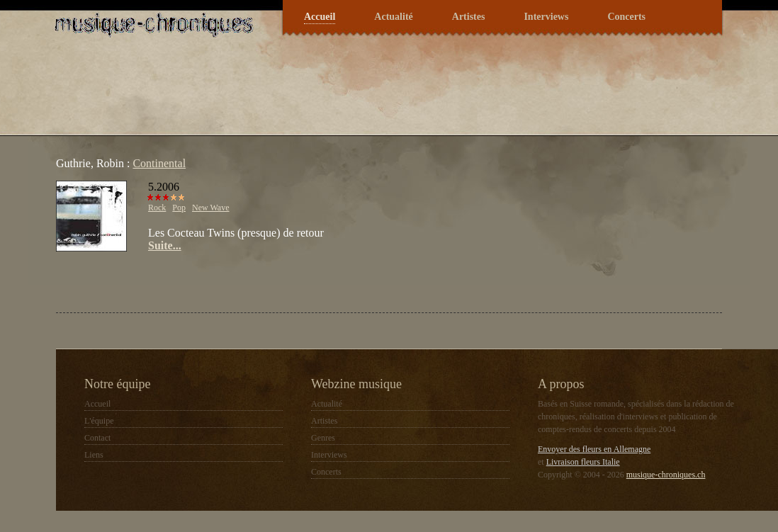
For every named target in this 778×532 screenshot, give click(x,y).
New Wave (210, 208)
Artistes (469, 17)
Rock (157, 208)
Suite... (165, 245)
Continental (159, 163)
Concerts (626, 17)
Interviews (546, 17)
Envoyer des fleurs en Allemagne (594, 449)
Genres (323, 438)
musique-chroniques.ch (666, 475)
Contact (97, 438)
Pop (179, 208)
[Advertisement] (222, 281)
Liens (94, 455)
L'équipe (99, 421)
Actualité (393, 17)
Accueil (320, 17)
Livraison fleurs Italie (583, 462)
